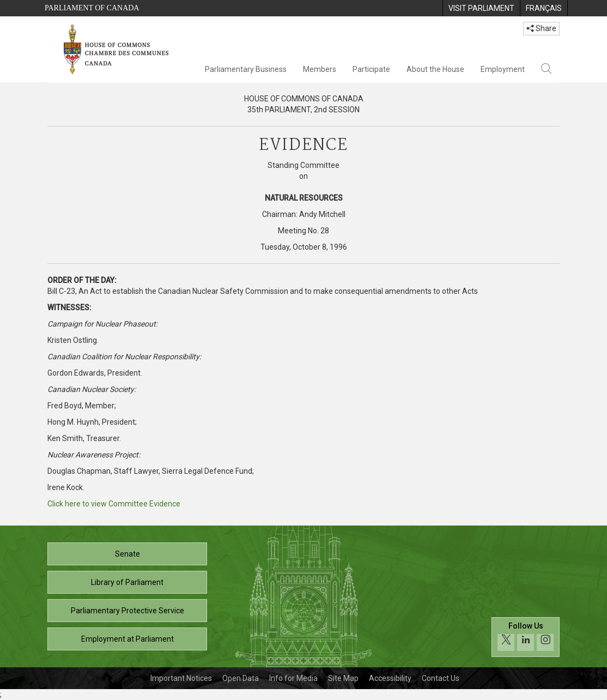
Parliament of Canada (92, 8)
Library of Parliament (127, 582)
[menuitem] (481, 8)
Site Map (343, 678)
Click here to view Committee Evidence (114, 504)
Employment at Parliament (128, 639)
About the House (435, 69)
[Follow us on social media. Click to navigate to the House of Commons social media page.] (526, 637)
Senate (128, 554)
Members (320, 69)
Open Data (241, 678)
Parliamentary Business (246, 69)
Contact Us (441, 678)
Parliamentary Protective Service (128, 611)
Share (541, 28)
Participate (371, 69)
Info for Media (293, 678)
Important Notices (181, 678)
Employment (503, 69)
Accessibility (390, 678)
